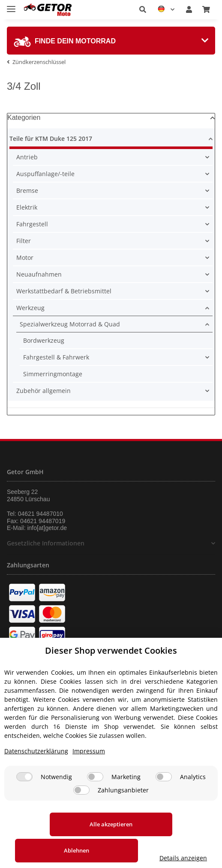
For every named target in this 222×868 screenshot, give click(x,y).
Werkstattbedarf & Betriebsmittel (64, 291)
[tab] (111, 41)
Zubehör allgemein (43, 391)
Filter (24, 241)
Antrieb (27, 157)
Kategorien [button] (24, 117)
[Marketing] (95, 793)
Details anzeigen (111, 858)
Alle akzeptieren (58, 840)
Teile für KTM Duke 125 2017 (51, 139)
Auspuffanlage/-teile (45, 174)
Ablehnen (164, 840)
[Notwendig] (24, 793)
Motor (25, 257)
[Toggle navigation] (11, 5)
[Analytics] (164, 793)
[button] (143, 9)
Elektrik (27, 207)
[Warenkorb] (206, 9)
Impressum (89, 767)
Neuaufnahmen (39, 274)
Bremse (27, 190)
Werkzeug (30, 308)
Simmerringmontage (53, 374)
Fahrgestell (32, 224)
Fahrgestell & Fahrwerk (56, 357)
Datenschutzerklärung (36, 767)
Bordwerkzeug (44, 340)
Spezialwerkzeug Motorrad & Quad (70, 324)
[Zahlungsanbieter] (81, 806)
